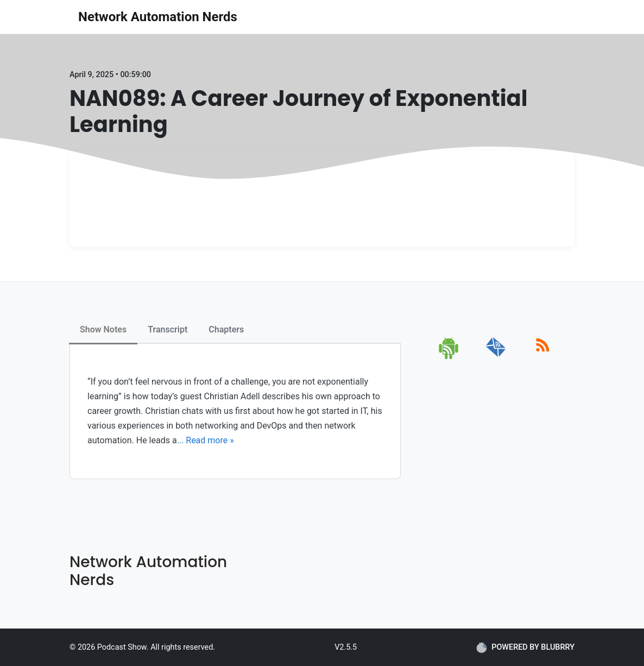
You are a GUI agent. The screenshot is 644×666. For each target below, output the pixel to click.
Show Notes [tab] (103, 329)
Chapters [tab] (226, 329)
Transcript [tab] (168, 329)
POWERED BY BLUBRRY (525, 648)
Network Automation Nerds (158, 17)
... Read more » (206, 440)
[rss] (543, 357)
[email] (496, 357)
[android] (449, 357)
